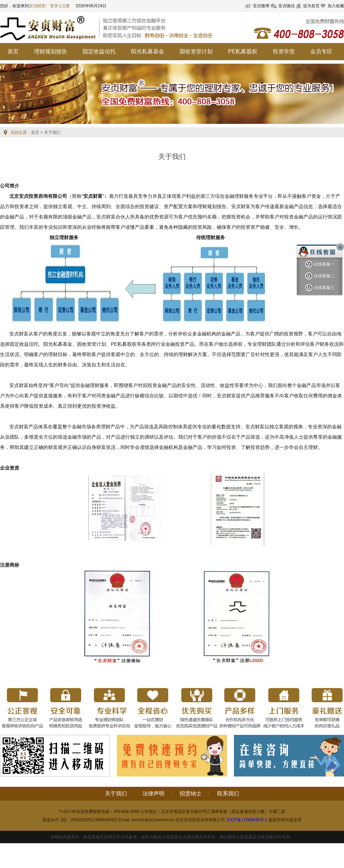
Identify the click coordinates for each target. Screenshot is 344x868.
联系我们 (228, 794)
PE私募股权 (243, 51)
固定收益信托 (99, 51)
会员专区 (321, 51)
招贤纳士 (191, 794)
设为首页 (311, 6)
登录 (54, 6)
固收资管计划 (196, 51)
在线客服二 (320, 276)
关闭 (340, 247)
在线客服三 (320, 288)
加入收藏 (336, 6)
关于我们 (116, 794)
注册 (66, 6)
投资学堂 (284, 51)
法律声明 (153, 794)
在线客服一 (320, 264)
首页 (13, 51)
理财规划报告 (51, 51)
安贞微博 (261, 6)
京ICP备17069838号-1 (247, 820)
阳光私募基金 (148, 51)
